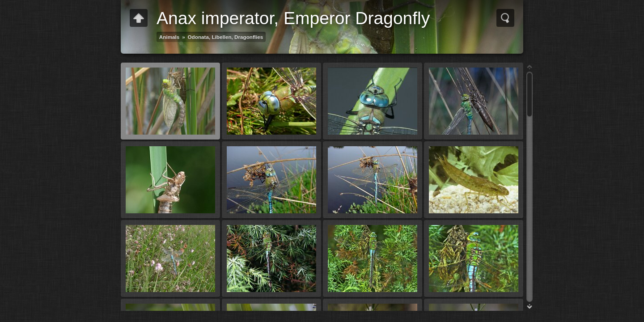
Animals (169, 37)
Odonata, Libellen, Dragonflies (226, 37)
